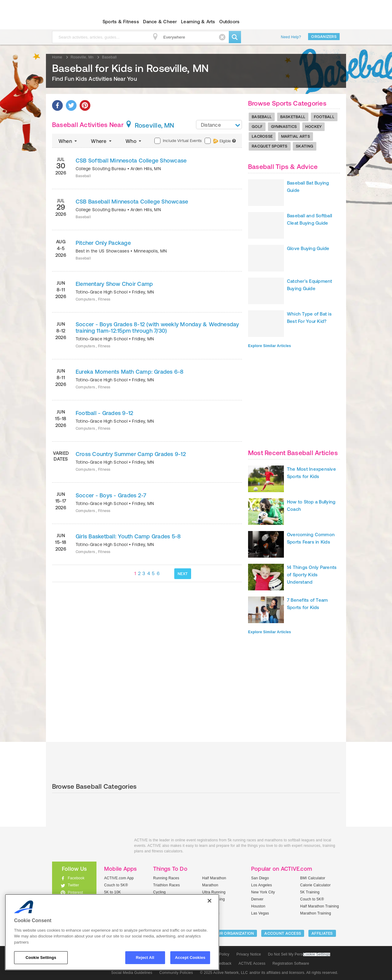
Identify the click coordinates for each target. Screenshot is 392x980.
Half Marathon (214, 878)
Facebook (76, 878)
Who (134, 141)
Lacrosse (262, 136)
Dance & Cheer (160, 22)
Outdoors (229, 22)
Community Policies (176, 973)
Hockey (314, 127)
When (68, 141)
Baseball (262, 117)
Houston (258, 906)
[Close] (209, 901)
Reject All (145, 958)
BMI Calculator (313, 878)
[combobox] (219, 125)
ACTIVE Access (252, 963)
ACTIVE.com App (119, 878)
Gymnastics (284, 127)
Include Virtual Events (178, 141)
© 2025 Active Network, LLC (224, 973)
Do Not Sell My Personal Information (299, 954)
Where (102, 141)
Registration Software (291, 963)
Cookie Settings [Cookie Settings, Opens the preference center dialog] (41, 958)
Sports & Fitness (121, 22)
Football (324, 117)
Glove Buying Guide (308, 248)
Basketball (293, 117)
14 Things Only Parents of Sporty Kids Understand (312, 575)
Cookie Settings (317, 954)
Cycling (159, 892)
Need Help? (291, 37)
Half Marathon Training (320, 906)
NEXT (183, 574)
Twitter (73, 885)
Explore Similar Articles (269, 346)
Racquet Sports (270, 146)
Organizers (324, 37)
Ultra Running (214, 892)
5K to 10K (113, 892)
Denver (257, 899)
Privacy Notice (249, 954)
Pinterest (75, 892)
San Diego (260, 878)
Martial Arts (296, 136)
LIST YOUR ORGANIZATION (229, 933)
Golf (257, 127)
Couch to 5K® (116, 885)
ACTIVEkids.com (69, 22)
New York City (263, 892)
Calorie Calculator (315, 885)
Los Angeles (262, 885)
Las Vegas (260, 913)
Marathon (210, 885)
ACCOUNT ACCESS (283, 933)
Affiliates (322, 933)
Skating (305, 146)
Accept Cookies (190, 958)
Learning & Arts (198, 22)
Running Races (166, 878)
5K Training (310, 892)
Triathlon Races (166, 885)
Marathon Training (316, 913)
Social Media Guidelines (132, 973)
